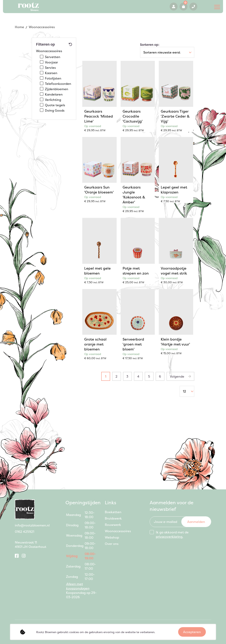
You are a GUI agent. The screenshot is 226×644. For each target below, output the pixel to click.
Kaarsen (51, 73)
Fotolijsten (53, 78)
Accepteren (192, 632)
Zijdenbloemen (57, 89)
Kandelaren (54, 94)
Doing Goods (55, 110)
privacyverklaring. (169, 537)
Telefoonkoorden (58, 84)
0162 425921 (193, 7)
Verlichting (53, 100)
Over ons (112, 544)
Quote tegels (55, 105)
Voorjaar (51, 62)
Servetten (53, 57)
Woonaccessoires (118, 531)
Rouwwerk (113, 525)
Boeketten (113, 512)
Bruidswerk (113, 518)
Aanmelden (196, 522)
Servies (50, 68)
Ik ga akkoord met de (172, 534)
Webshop (112, 537)
